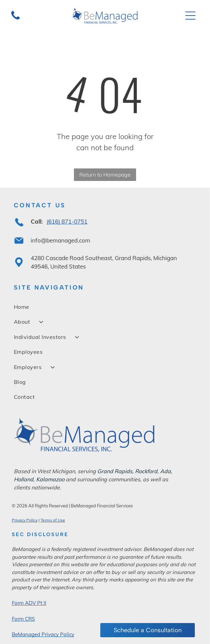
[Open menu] (190, 16)
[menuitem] (105, 307)
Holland (24, 479)
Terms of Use (53, 520)
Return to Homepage (105, 175)
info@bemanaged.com (60, 240)
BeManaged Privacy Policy (43, 634)
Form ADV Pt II (29, 603)
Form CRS (23, 619)
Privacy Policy (25, 520)
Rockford (146, 471)
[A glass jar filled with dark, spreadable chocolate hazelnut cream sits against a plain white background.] (16, 19)
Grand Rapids (115, 471)
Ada (165, 471)
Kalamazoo (50, 479)
